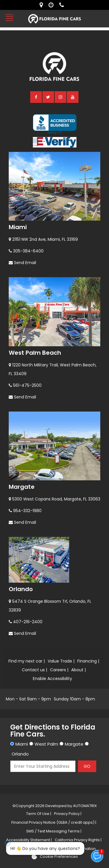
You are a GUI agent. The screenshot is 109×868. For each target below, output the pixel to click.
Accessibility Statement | (29, 840)
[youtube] (73, 97)
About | (78, 670)
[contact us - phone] (63, 5)
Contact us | (34, 670)
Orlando (21, 589)
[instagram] (61, 97)
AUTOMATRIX (84, 806)
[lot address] (43, 5)
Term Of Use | (39, 814)
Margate (22, 487)
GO (87, 766)
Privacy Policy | (68, 814)
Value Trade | (61, 661)
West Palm (46, 744)
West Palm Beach (35, 353)
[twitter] (49, 97)
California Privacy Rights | (78, 840)
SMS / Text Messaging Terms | (54, 831)
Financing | (88, 661)
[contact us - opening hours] (52, 5)
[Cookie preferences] (54, 857)
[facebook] (36, 97)
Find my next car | (27, 661)
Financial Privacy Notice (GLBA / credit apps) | (54, 822)
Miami (18, 227)
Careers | (59, 670)
